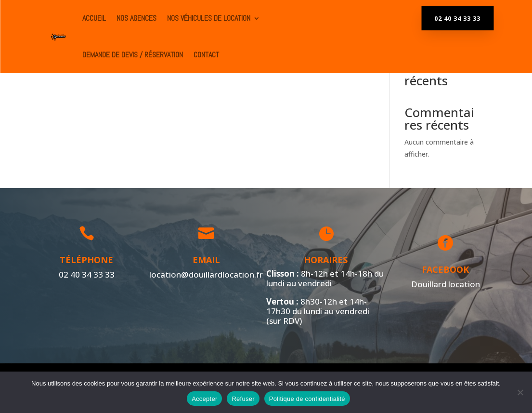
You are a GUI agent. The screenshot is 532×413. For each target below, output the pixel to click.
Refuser (243, 399)
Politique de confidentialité (307, 399)
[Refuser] (520, 392)
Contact (206, 55)
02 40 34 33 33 (457, 18)
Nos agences (136, 18)
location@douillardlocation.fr (205, 274)
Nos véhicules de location (209, 18)
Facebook (444, 269)
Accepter (204, 399)
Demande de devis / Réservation (133, 55)
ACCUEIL (94, 18)
